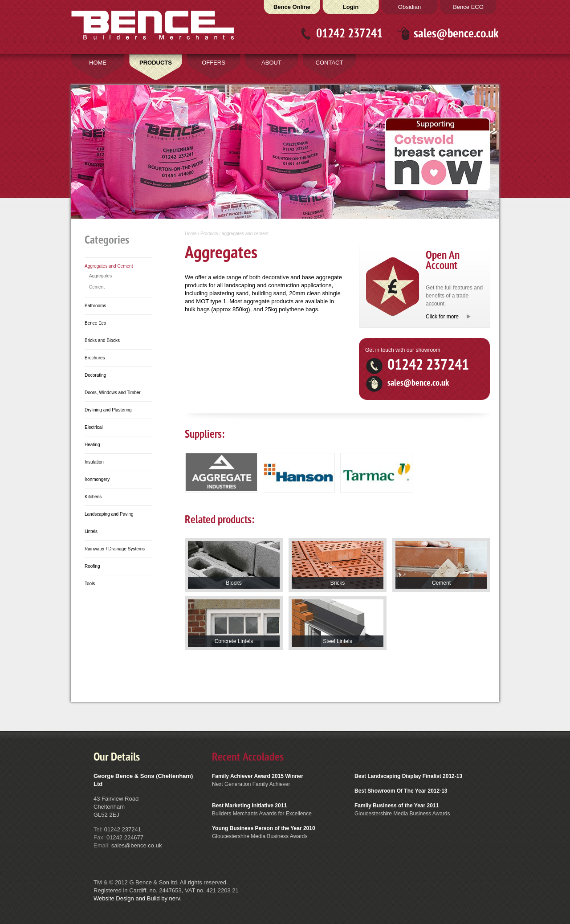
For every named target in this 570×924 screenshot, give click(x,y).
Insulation (94, 462)
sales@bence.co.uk (456, 34)
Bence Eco (95, 323)
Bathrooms (95, 306)
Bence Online (292, 7)
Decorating (95, 375)
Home (191, 234)
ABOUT (271, 63)
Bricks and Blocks (102, 340)
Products (209, 234)
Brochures (95, 358)
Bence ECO (468, 7)
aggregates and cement (245, 234)
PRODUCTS (156, 63)
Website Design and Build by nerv (137, 898)
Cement (97, 287)
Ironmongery (97, 479)
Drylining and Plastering (108, 410)
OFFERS (214, 63)
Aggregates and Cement (109, 266)
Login (351, 7)
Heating (92, 445)
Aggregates (100, 276)
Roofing (92, 566)
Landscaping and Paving (109, 514)
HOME (98, 63)
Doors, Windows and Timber (113, 393)
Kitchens (93, 497)
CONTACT (330, 63)
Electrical (94, 427)
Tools (90, 584)
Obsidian (409, 7)
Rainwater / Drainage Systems (115, 549)
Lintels (91, 531)
